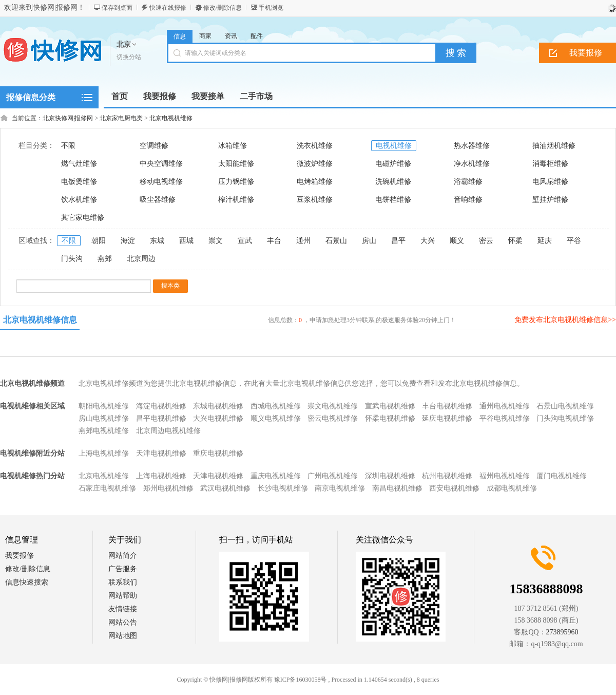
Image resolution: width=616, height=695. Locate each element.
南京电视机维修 (340, 488)
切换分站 (129, 57)
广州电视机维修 (333, 476)
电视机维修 (394, 146)
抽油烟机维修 (554, 146)
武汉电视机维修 (225, 488)
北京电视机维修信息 (40, 320)
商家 (205, 36)
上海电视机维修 (104, 453)
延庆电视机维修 (447, 418)
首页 (120, 96)
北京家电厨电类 (121, 118)
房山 (369, 241)
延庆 (545, 241)
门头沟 (72, 259)
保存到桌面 (117, 8)
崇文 (216, 241)
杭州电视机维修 (447, 476)
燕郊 (105, 259)
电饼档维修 (393, 200)
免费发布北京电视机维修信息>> (565, 320)
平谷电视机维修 (505, 418)
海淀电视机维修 (161, 406)
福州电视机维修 (505, 476)
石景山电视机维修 (565, 406)
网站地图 (123, 636)
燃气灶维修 (79, 164)
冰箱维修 (233, 146)
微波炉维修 (315, 164)
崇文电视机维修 (333, 406)
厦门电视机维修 (562, 476)
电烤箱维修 (315, 182)
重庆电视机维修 (218, 453)
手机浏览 (271, 8)
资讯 (231, 36)
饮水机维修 (79, 200)
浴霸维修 (468, 182)
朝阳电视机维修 (104, 406)
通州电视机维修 (505, 406)
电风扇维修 (550, 182)
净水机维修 (472, 164)
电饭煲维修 (79, 182)
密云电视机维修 (333, 418)
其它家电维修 (83, 218)
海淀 (128, 241)
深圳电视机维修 (390, 476)
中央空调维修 (161, 164)
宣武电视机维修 (390, 406)
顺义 (457, 241)
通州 (303, 241)
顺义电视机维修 (276, 418)
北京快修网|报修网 (68, 118)
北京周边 (141, 259)
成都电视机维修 (512, 488)
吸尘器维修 (158, 200)
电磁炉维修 (393, 164)
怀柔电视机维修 (390, 418)
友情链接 (123, 609)
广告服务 (123, 569)
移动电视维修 (161, 182)
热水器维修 (472, 146)
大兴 (428, 241)
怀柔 (515, 241)
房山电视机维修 (104, 418)
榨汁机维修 (236, 200)
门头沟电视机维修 (565, 418)
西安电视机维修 (454, 488)
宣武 (245, 241)
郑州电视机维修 (168, 488)
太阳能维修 (236, 164)
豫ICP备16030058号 (301, 680)
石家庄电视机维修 (107, 488)
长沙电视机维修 (283, 488)
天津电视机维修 (161, 453)
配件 (257, 36)
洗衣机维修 (315, 146)
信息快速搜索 (27, 582)
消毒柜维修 (550, 164)
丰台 (274, 241)
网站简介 (123, 556)
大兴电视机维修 (218, 418)
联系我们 (123, 582)
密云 (486, 241)
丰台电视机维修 (447, 406)
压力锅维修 (236, 182)
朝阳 (99, 241)
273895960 (562, 632)
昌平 (398, 241)
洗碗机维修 (393, 182)
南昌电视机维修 (397, 488)
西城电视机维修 (276, 406)
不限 (68, 146)
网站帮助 (123, 596)
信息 (180, 36)
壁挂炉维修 (550, 200)
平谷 (574, 241)
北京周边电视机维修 (168, 431)
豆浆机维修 (315, 200)
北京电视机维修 (171, 118)
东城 (157, 241)
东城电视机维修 (218, 406)
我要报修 (20, 556)
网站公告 (123, 622)
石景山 (336, 241)
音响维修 (468, 200)
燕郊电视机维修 (104, 431)
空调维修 (154, 146)
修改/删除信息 (223, 8)
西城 (186, 241)
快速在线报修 (168, 8)
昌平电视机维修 (161, 418)
